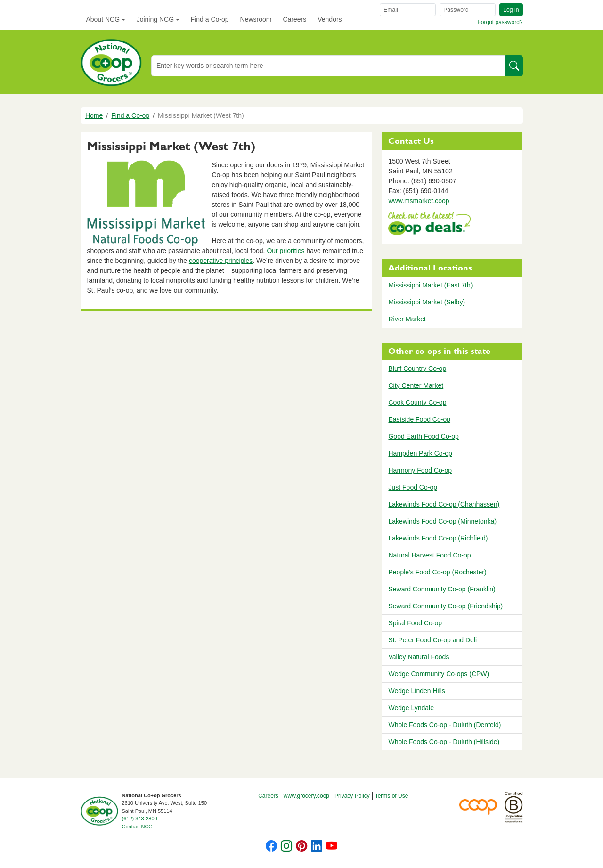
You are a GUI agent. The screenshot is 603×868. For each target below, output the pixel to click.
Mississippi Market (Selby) (427, 302)
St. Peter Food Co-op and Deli (432, 640)
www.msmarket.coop (419, 201)
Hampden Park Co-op (420, 453)
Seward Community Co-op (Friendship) (445, 606)
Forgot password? (500, 22)
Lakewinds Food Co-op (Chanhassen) (444, 504)
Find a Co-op (210, 19)
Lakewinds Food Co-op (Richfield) (438, 538)
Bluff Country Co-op (417, 368)
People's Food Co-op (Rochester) (437, 572)
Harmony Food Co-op (420, 470)
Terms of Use (392, 796)
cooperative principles (221, 261)
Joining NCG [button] (155, 19)
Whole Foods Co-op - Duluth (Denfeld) (444, 725)
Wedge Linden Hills (416, 691)
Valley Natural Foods (419, 657)
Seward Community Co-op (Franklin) (442, 589)
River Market (407, 319)
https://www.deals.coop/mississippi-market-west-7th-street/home (429, 225)
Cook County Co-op (417, 402)
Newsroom (256, 19)
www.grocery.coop (306, 796)
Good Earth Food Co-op (423, 436)
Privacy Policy (352, 796)
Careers (294, 19)
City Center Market (416, 385)
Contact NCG (137, 827)
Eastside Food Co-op (419, 419)
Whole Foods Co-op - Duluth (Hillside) (444, 742)
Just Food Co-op (413, 487)
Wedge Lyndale (411, 708)
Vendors (330, 19)
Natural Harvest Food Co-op (429, 555)
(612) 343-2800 (140, 819)
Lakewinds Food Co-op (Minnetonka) (442, 521)
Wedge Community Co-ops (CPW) (439, 674)
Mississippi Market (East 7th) (430, 285)
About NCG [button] (103, 19)
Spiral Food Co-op (415, 623)
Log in (511, 10)
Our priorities (285, 251)
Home (94, 115)
